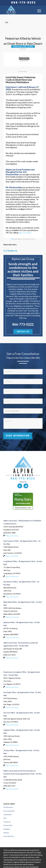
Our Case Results (9, 811)
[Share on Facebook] (4, 251)
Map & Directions (12, 536)
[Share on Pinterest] (8, 251)
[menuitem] (24, 3)
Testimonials (8, 815)
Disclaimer (7, 829)
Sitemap (6, 833)
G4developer (24, 72)
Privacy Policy (8, 825)
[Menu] (39, 11)
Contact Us (7, 822)
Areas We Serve (9, 836)
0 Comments (23, 49)
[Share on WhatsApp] (7, 251)
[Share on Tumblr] (11, 251)
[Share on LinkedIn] (10, 251)
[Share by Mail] (16, 251)
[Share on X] (5, 251)
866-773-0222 (24, 3)
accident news (24, 61)
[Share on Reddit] (14, 251)
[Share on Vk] (12, 251)
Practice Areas (8, 807)
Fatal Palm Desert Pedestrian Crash (25, 239)
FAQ (5, 818)
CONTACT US (23, 332)
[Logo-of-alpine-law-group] (19, 10)
